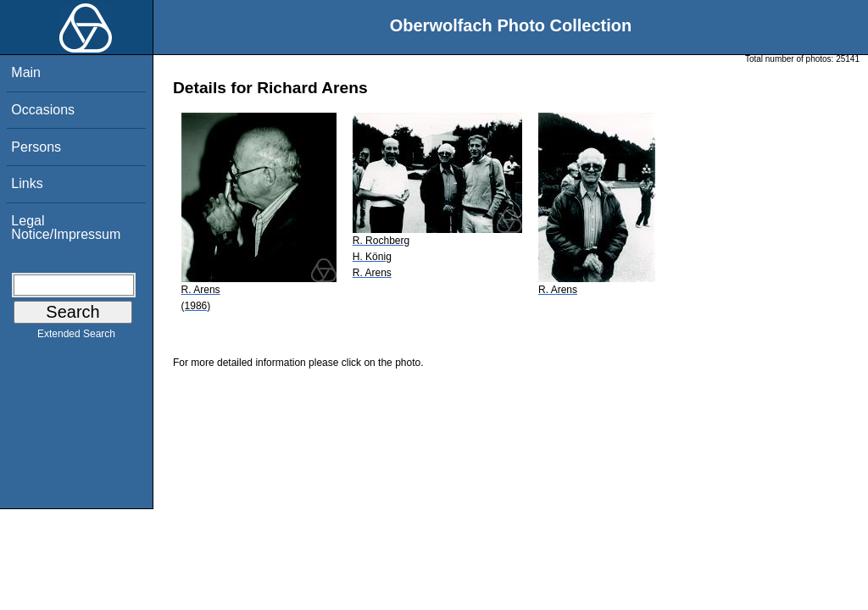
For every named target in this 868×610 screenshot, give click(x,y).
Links (27, 183)
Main (26, 72)
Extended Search (76, 337)
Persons (36, 147)
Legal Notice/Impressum (66, 227)
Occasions (43, 110)
